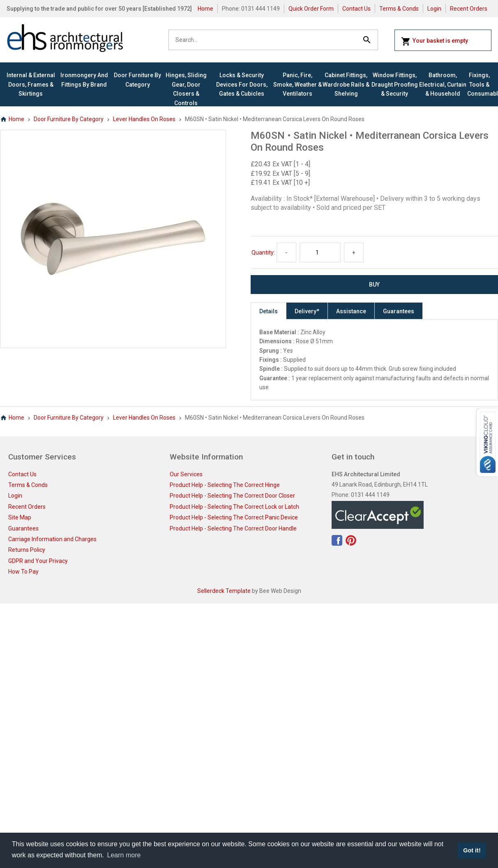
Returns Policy (27, 550)
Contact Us (356, 9)
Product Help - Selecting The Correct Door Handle (233, 528)
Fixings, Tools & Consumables (479, 84)
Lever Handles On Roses (144, 119)
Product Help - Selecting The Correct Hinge (225, 485)
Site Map (20, 517)
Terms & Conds (399, 9)
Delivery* (307, 311)
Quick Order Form (311, 9)
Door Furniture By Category (137, 80)
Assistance (351, 311)
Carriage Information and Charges (52, 539)
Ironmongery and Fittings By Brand (84, 80)
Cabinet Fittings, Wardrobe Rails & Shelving (346, 84)
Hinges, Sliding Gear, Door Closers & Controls (186, 89)
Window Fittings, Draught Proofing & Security (395, 84)
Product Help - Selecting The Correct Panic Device (234, 517)
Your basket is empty (435, 41)
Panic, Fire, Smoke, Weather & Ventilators (297, 84)
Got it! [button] (472, 850)
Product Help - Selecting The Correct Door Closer (232, 496)
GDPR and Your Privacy (38, 561)
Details (269, 311)
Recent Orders (469, 9)
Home (205, 9)
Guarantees (399, 311)
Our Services (186, 474)
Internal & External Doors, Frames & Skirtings (31, 84)
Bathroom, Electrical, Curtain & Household (443, 84)
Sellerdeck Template (224, 591)
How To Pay (23, 572)
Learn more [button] (124, 855)
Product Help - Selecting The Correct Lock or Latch (234, 507)
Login (434, 9)
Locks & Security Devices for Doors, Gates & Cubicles (242, 84)
